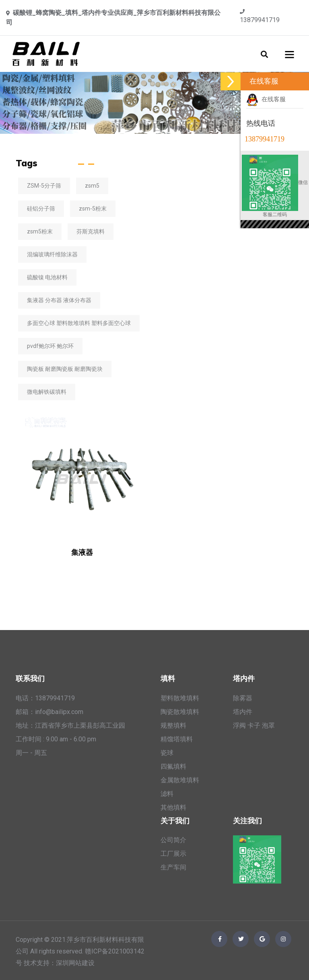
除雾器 (243, 698)
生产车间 (173, 867)
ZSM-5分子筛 (44, 186)
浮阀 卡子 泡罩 (254, 725)
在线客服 (266, 99)
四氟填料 (173, 766)
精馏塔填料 (177, 739)
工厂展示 (173, 854)
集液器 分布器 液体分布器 (59, 300)
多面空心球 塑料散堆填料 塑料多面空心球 (79, 323)
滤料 (167, 794)
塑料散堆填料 (180, 698)
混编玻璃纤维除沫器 (52, 254)
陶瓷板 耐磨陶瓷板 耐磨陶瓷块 (65, 369)
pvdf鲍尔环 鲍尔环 (50, 346)
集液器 (82, 552)
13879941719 (260, 20)
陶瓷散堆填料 (180, 712)
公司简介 (173, 840)
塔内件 (243, 712)
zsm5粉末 (40, 231)
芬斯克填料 (91, 231)
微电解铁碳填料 (47, 392)
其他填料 (173, 807)
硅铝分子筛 (41, 209)
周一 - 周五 (31, 753)
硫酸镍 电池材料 (47, 277)
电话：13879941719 (45, 698)
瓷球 (167, 753)
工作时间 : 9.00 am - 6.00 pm (56, 739)
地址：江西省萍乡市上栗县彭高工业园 (70, 725)
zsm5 (92, 186)
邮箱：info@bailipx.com (49, 712)
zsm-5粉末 (93, 209)
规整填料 (173, 725)
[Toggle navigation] (290, 54)
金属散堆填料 (180, 780)
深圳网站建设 (75, 963)
